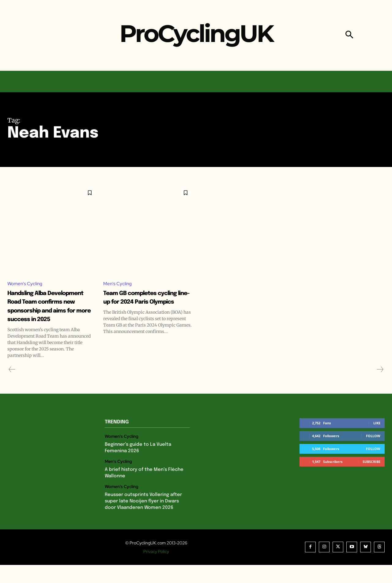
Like (377, 441)
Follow (373, 454)
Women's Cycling (26, 284)
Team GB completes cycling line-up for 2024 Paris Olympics (141, 302)
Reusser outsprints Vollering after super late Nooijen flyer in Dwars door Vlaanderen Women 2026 (143, 519)
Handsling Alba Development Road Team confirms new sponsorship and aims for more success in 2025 (49, 315)
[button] (349, 35)
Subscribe (371, 480)
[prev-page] (12, 388)
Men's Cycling (118, 284)
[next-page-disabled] (380, 388)
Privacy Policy (156, 570)
